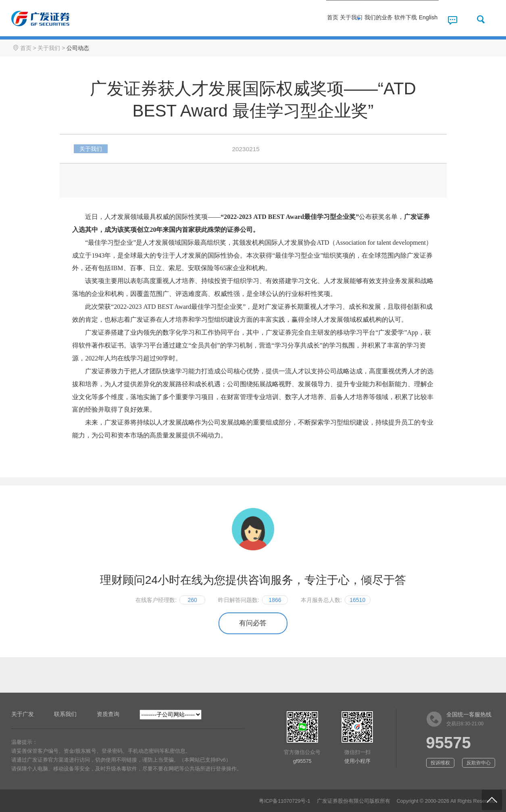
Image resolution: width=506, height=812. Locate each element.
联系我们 (65, 714)
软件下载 (383, 19)
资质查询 (108, 714)
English (420, 19)
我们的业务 (338, 19)
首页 (254, 19)
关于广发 (23, 714)
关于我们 (293, 19)
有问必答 (253, 623)
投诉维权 (440, 763)
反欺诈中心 (479, 763)
